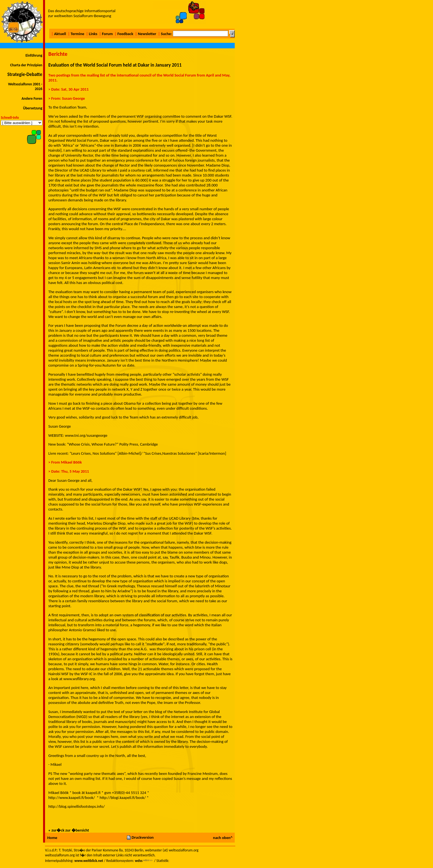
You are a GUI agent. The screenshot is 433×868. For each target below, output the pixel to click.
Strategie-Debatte (25, 74)
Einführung (34, 55)
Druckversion (140, 837)
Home (52, 838)
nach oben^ (223, 838)
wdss (139, 861)
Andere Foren (32, 98)
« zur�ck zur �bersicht (69, 830)
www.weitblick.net (89, 861)
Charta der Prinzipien (26, 65)
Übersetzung (33, 108)
